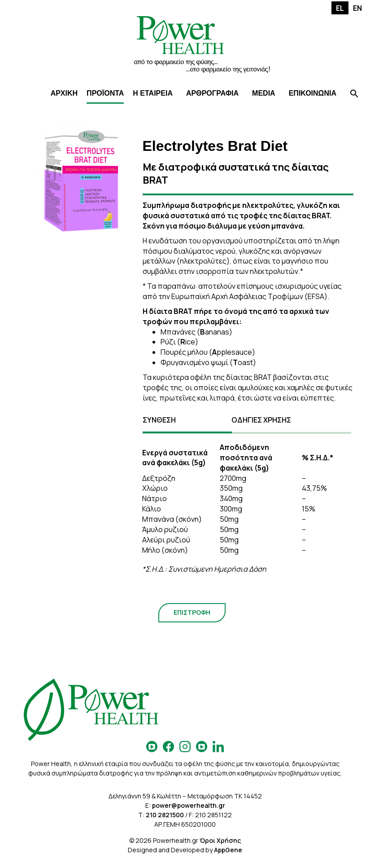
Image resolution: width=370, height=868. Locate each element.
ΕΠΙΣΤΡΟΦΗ (192, 612)
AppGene (228, 850)
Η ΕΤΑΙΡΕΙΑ (153, 93)
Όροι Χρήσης (220, 840)
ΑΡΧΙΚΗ (64, 93)
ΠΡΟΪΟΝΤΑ (105, 93)
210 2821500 (165, 815)
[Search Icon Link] (354, 95)
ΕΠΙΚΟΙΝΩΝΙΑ (313, 93)
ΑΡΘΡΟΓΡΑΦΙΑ (212, 93)
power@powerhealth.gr (189, 805)
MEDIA (264, 93)
